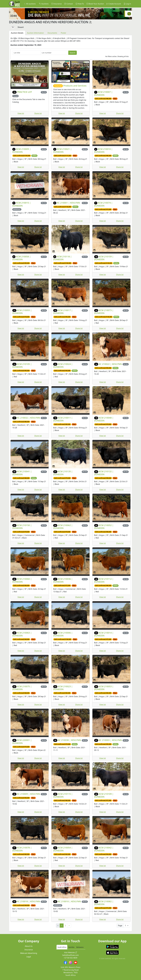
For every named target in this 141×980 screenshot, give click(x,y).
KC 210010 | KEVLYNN (69, 901)
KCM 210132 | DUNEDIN (104, 473)
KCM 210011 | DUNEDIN (63, 419)
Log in (127, 4)
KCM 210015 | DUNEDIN (22, 204)
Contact (69, 4)
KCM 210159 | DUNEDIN (104, 258)
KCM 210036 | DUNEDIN (63, 580)
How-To (80, 4)
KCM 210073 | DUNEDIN (104, 312)
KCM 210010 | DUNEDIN (103, 150)
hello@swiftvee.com (70, 955)
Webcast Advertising (29, 953)
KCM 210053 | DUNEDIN (104, 688)
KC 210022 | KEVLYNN (110, 364)
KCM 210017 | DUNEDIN (63, 312)
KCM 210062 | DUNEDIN (63, 527)
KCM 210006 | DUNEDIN (63, 634)
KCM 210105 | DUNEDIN (22, 365)
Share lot (38, 113)
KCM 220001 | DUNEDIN (22, 742)
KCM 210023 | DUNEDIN (63, 688)
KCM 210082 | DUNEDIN (104, 903)
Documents (52, 33)
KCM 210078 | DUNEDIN (22, 849)
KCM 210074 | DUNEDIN (103, 204)
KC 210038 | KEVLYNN (69, 740)
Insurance (56, 4)
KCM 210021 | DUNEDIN (62, 150)
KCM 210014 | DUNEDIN (104, 634)
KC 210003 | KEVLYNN (110, 740)
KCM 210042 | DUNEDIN (104, 849)
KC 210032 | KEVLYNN (28, 418)
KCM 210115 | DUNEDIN (63, 795)
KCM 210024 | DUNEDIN (63, 365)
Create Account (114, 4)
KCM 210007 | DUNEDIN (103, 93)
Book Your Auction (95, 4)
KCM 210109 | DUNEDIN (104, 795)
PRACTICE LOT (25, 92)
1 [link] (62, 926)
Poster (63, 33)
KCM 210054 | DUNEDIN (63, 849)
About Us (29, 946)
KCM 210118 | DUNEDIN (62, 258)
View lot (21, 113)
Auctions (44, 4)
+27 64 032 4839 (70, 958)
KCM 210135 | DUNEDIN (63, 473)
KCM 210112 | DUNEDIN (104, 580)
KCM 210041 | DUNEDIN (22, 473)
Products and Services (75, 86)
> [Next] (69, 926)
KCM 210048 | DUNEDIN (104, 419)
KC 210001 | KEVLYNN (68, 203)
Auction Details (17, 33)
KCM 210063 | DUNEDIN (22, 634)
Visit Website (70, 952)
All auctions (30, 4)
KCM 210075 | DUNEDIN (22, 688)
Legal (29, 957)
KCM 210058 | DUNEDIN (22, 258)
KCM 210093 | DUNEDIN (22, 312)
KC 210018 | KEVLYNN (28, 901)
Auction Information (35, 33)
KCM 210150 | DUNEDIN (22, 527)
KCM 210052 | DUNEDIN (104, 527)
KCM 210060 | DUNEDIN (22, 580)
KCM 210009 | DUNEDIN (22, 150)
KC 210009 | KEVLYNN (28, 794)
